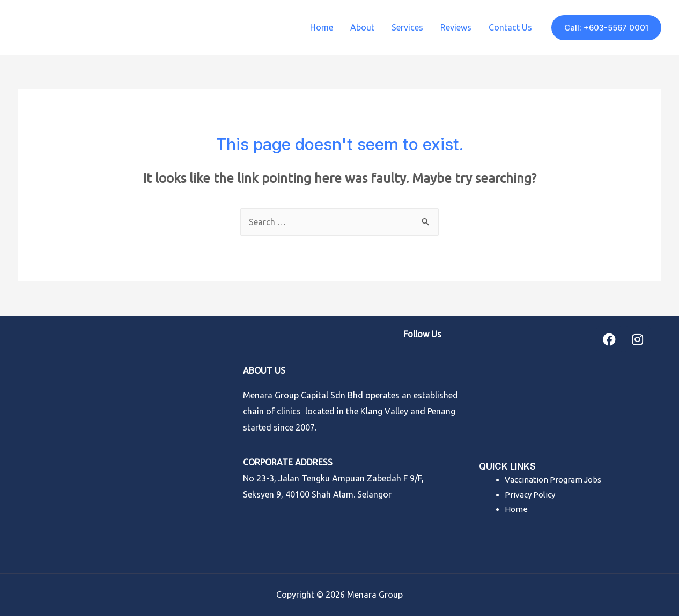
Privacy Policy (530, 495)
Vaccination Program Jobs (553, 480)
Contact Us (510, 27)
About (362, 27)
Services (407, 27)
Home (322, 27)
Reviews (456, 27)
